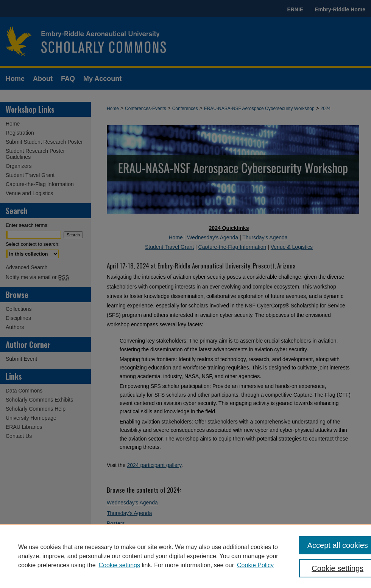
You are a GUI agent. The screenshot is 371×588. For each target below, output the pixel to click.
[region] (185, 556)
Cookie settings (119, 565)
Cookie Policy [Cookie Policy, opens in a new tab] (255, 565)
